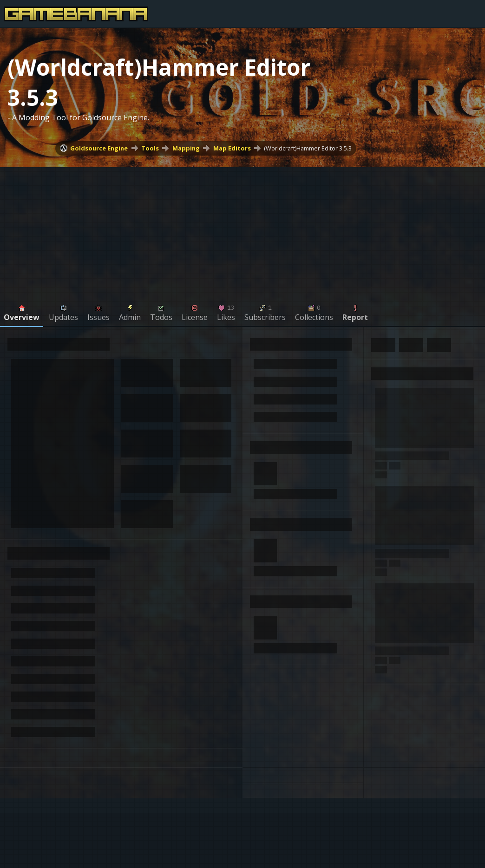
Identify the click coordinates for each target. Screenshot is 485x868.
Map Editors (232, 148)
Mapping (186, 148)
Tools (150, 148)
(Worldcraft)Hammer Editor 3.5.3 (308, 148)
